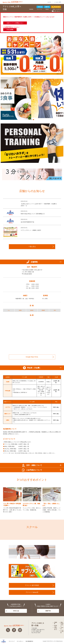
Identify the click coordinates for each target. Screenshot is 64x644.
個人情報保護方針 (29, 641)
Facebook (14, 630)
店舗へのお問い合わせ (62, 624)
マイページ (39, 9)
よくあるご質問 (58, 2)
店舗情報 (31, 9)
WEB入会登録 (10, 30)
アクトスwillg (14, 626)
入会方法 (49, 2)
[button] (30, 120)
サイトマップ (12, 641)
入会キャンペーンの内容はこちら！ (15, 23)
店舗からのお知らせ (57, 9)
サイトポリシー (20, 641)
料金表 (47, 9)
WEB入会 (40, 7)
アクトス (13, 2)
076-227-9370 (28, 274)
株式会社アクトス (4, 641)
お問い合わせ (57, 11)
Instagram (20, 630)
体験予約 (47, 7)
